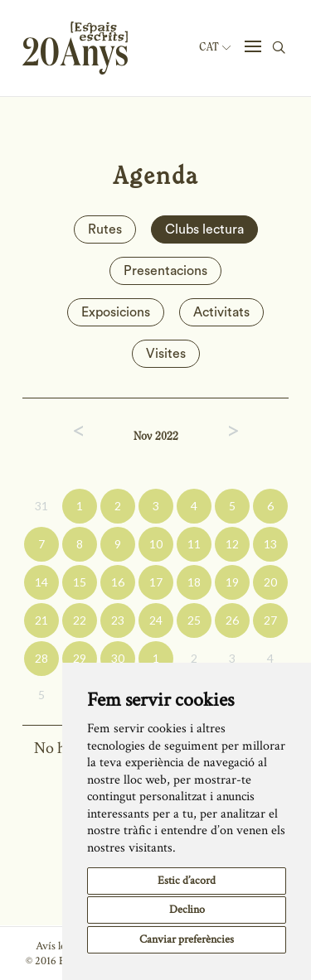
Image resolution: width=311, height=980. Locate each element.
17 (156, 582)
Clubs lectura (204, 229)
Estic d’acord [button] (187, 881)
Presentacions (165, 271)
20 (270, 582)
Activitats (221, 312)
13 (270, 544)
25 (194, 620)
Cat (215, 47)
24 (156, 620)
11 (194, 544)
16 (118, 582)
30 (118, 658)
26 (232, 620)
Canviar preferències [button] (187, 939)
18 (194, 582)
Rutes (105, 229)
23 (118, 620)
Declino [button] (187, 910)
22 (80, 620)
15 (80, 582)
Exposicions (116, 312)
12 (232, 544)
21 (41, 620)
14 (41, 582)
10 (156, 544)
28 (41, 658)
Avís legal (57, 946)
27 (270, 620)
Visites (166, 354)
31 (41, 506)
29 (80, 658)
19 (232, 582)
